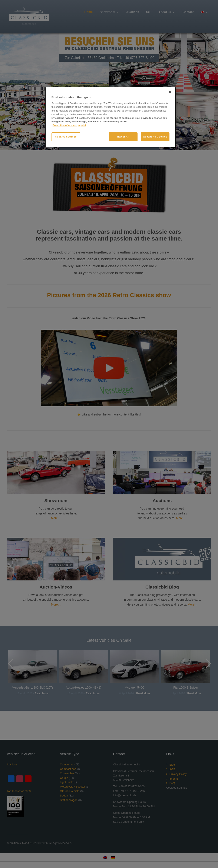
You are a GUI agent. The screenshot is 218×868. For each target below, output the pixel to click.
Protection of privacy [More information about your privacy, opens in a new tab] (65, 125)
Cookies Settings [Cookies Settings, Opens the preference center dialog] (66, 137)
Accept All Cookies (155, 137)
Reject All (123, 137)
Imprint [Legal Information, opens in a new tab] (82, 125)
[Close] (170, 92)
